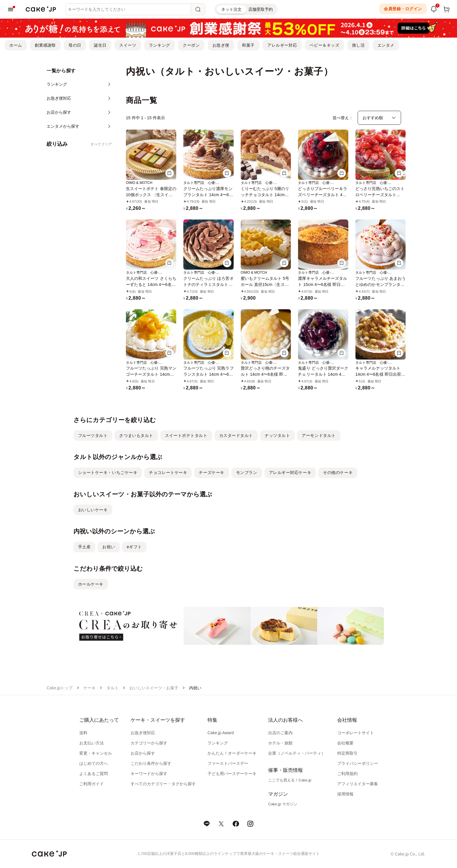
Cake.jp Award (221, 733)
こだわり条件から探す (151, 763)
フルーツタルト (93, 435)
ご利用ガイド (92, 784)
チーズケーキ (211, 472)
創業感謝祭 (45, 45)
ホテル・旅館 (280, 743)
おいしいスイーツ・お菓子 (154, 688)
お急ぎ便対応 (143, 733)
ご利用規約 (347, 774)
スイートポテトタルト (186, 435)
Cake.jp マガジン (283, 804)
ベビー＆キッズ (324, 45)
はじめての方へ (94, 763)
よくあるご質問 (94, 774)
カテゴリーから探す (149, 743)
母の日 (75, 45)
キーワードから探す (149, 774)
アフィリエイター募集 (358, 784)
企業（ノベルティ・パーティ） (297, 753)
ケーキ (89, 688)
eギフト (134, 547)
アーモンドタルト (319, 435)
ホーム (16, 45)
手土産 (85, 547)
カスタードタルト (236, 435)
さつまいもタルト (136, 435)
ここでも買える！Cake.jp (290, 780)
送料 (83, 733)
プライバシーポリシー (358, 763)
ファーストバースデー (228, 763)
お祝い (109, 547)
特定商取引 (347, 753)
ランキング (160, 45)
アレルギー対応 (282, 45)
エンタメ (386, 45)
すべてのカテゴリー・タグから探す (163, 784)
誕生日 (100, 45)
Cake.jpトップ (60, 688)
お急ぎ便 (221, 45)
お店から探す (143, 753)
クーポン (191, 45)
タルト (113, 688)
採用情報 (345, 794)
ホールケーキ (91, 584)
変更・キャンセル (96, 753)
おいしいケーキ (93, 510)
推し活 (358, 45)
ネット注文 (231, 9)
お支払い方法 (92, 743)
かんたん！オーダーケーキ (232, 753)
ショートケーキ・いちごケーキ (108, 472)
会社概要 (345, 743)
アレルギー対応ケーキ (290, 472)
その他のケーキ (338, 472)
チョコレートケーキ (168, 472)
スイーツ (128, 45)
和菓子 (248, 45)
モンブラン (247, 472)
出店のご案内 (280, 733)
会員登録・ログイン (403, 9)
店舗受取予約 (261, 9)
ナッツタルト (277, 435)
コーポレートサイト (356, 733)
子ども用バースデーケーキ (232, 774)
